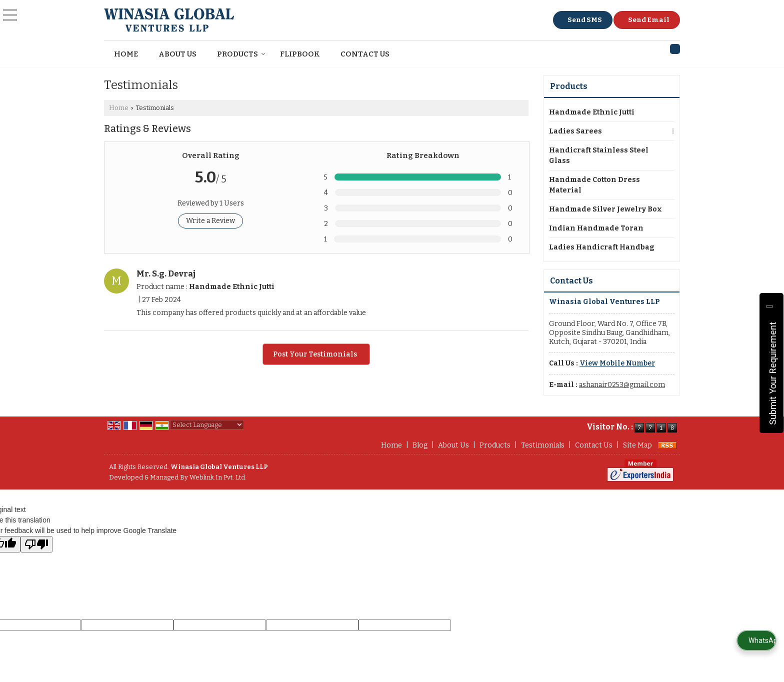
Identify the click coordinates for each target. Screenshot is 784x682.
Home (126, 54)
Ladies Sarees (575, 131)
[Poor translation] (36, 544)
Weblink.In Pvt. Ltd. (218, 477)
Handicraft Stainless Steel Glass (599, 155)
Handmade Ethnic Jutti (592, 112)
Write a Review (210, 221)
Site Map (637, 445)
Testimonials (543, 445)
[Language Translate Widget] (207, 425)
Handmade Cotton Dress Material (594, 185)
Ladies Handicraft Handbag (602, 247)
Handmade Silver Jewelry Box (605, 209)
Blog (420, 445)
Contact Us (365, 54)
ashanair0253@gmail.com (622, 385)
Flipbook (300, 54)
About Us (177, 54)
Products (241, 54)
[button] (617, 363)
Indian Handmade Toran (596, 228)
